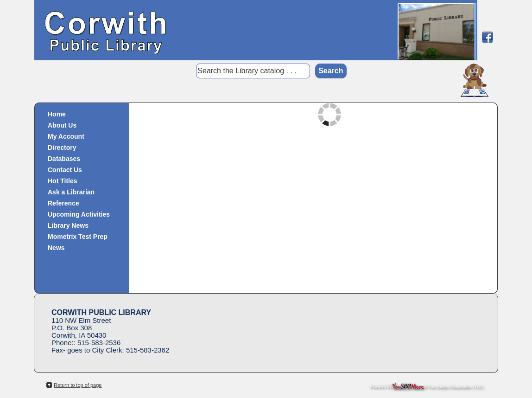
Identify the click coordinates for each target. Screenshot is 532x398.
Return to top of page (78, 385)
